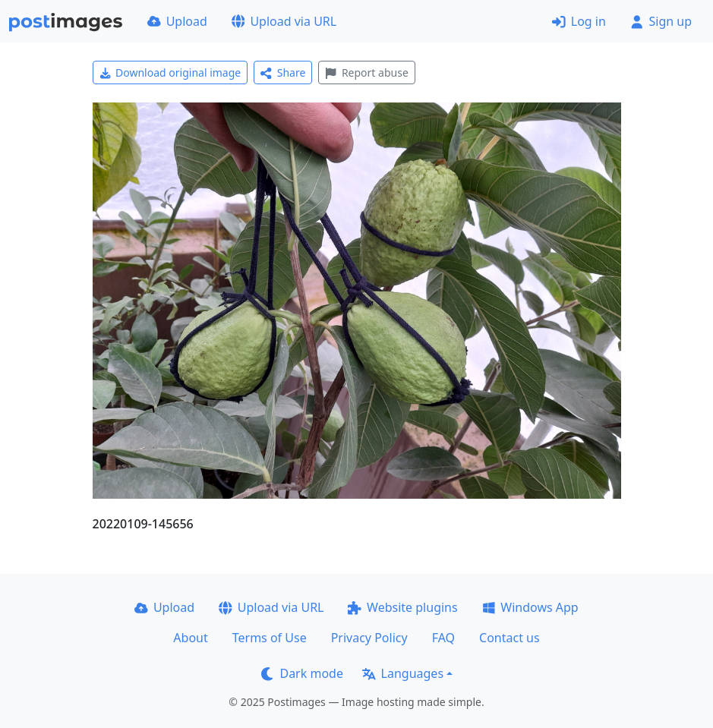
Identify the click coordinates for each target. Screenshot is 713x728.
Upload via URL (284, 21)
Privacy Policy (369, 638)
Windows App (530, 607)
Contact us (510, 638)
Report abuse (366, 72)
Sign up (661, 21)
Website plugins (402, 607)
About (190, 638)
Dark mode (302, 673)
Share (283, 72)
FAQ (443, 638)
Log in (579, 21)
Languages (403, 673)
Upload (177, 21)
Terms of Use (270, 638)
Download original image (170, 72)
